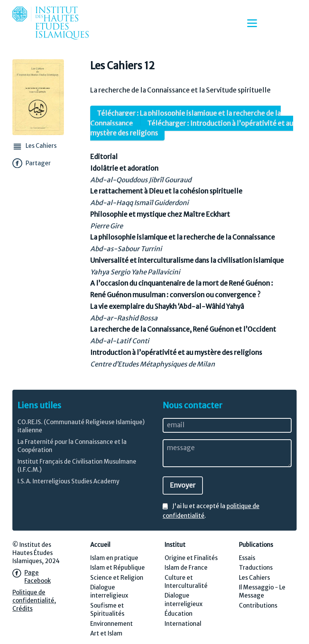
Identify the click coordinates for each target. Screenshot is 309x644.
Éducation (179, 614)
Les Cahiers (254, 578)
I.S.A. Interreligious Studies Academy (68, 481)
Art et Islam (106, 633)
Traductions (256, 568)
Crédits (22, 609)
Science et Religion (117, 578)
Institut (175, 545)
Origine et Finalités (191, 558)
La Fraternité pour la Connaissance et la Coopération (72, 446)
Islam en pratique (114, 558)
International (183, 624)
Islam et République (118, 568)
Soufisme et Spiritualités (107, 610)
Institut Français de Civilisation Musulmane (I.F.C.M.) (77, 466)
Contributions (258, 605)
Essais (247, 558)
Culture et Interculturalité (186, 582)
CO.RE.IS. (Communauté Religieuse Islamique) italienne (81, 426)
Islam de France (186, 568)
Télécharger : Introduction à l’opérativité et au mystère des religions (192, 128)
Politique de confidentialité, (34, 596)
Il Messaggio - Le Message (262, 591)
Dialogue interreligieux (109, 591)
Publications (256, 545)
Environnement (112, 624)
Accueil (100, 545)
